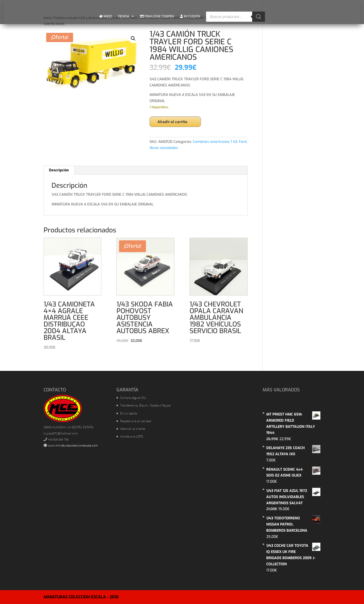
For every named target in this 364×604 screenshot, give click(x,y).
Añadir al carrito (172, 122)
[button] (133, 38)
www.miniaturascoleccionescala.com (71, 445)
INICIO (106, 16)
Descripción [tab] (59, 170)
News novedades (164, 148)
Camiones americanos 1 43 (215, 142)
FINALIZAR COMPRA (157, 16)
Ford (243, 142)
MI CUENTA (190, 16)
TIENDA (124, 16)
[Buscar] (259, 17)
